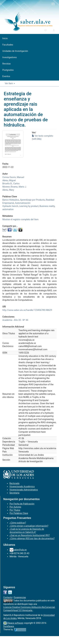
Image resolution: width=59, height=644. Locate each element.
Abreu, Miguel (9, 180)
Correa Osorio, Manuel (13, 177)
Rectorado (14, 483)
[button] (45, 30)
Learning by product (29, 206)
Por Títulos (15, 510)
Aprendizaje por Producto (32, 200)
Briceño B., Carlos (11, 184)
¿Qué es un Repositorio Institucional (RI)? (30, 535)
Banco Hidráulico (11, 200)
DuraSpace (9, 626)
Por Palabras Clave (19, 513)
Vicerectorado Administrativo (24, 490)
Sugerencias (20, 597)
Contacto (8, 597)
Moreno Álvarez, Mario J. (14, 187)
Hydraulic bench (10, 206)
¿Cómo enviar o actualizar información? (29, 526)
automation (8, 209)
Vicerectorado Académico (22, 487)
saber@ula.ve (20, 550)
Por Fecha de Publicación (22, 504)
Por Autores (15, 507)
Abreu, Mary (8, 190)
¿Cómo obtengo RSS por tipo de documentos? (32, 538)
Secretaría (14, 493)
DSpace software (15, 623)
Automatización (23, 203)
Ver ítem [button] (10, 83)
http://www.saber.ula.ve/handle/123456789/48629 (27, 310)
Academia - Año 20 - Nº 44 (15, 320)
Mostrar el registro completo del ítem (20, 219)
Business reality (47, 206)
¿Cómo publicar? (18, 523)
